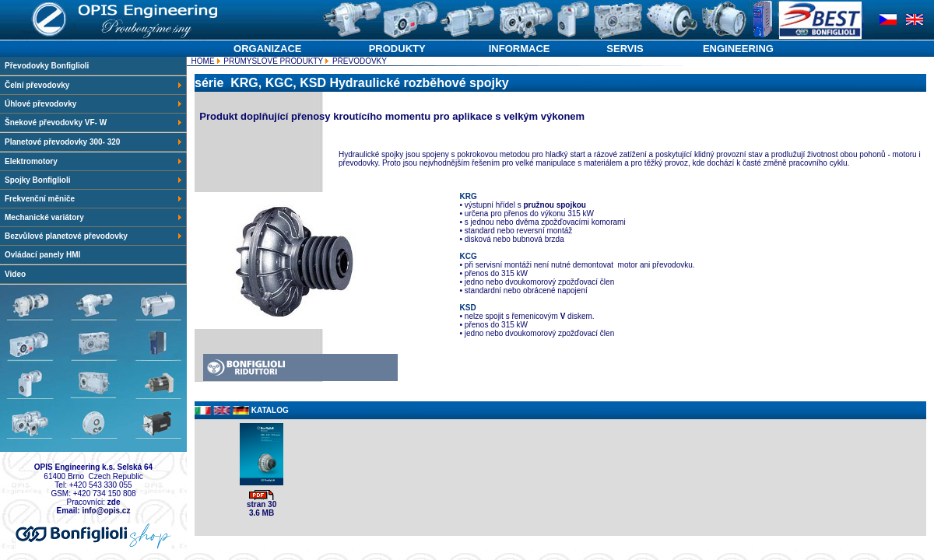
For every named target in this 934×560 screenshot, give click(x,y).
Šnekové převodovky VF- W (94, 122)
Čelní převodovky (94, 85)
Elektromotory (94, 161)
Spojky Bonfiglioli (94, 180)
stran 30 (262, 504)
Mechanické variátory (94, 217)
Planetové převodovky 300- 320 (94, 142)
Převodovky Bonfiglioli (47, 66)
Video (15, 274)
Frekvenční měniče (94, 199)
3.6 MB (262, 513)
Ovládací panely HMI (42, 255)
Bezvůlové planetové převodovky (94, 236)
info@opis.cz (106, 511)
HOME (202, 61)
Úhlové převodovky (94, 104)
